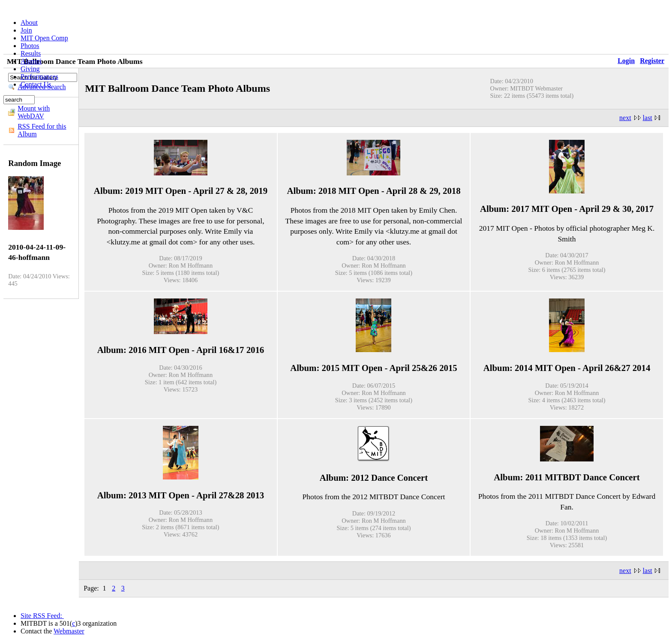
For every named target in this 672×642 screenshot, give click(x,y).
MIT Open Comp (44, 38)
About (29, 23)
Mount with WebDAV (34, 112)
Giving (30, 69)
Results (31, 53)
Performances (39, 77)
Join (26, 30)
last (648, 118)
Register (652, 61)
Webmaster (69, 631)
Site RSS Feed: (42, 616)
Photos (30, 46)
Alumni (31, 61)
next (625, 118)
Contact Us (36, 84)
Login (626, 61)
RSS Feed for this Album (42, 130)
